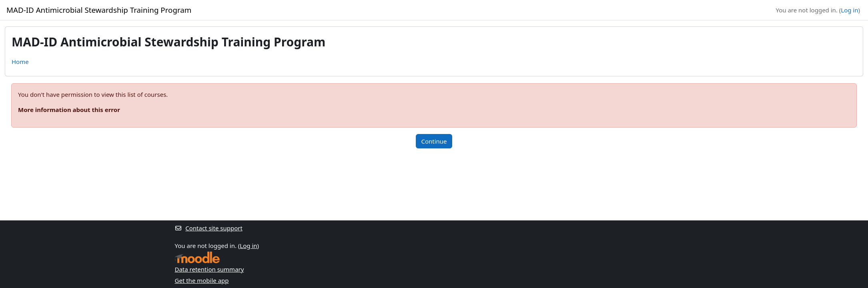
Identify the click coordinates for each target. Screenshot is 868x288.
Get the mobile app (202, 280)
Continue (434, 141)
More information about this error (69, 110)
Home (20, 62)
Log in (849, 10)
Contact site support (209, 228)
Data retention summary (209, 269)
